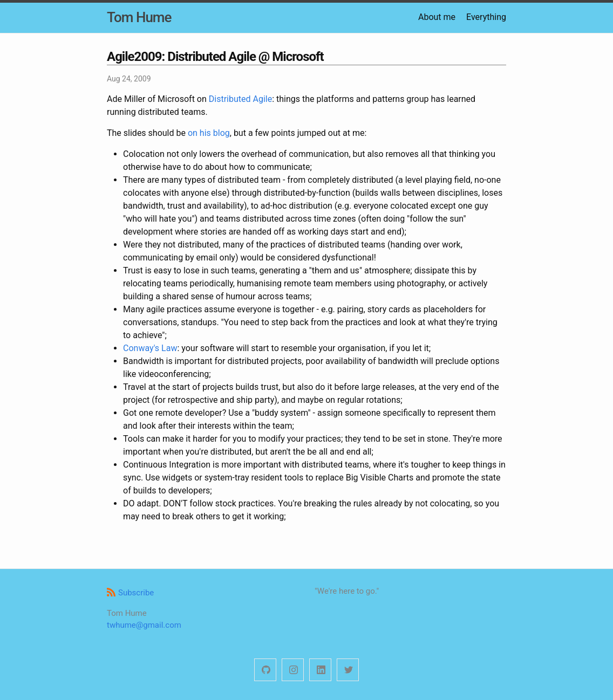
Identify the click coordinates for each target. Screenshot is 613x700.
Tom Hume (139, 17)
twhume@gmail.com (144, 625)
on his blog (209, 133)
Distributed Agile (240, 99)
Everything (486, 17)
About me (437, 17)
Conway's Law (150, 348)
